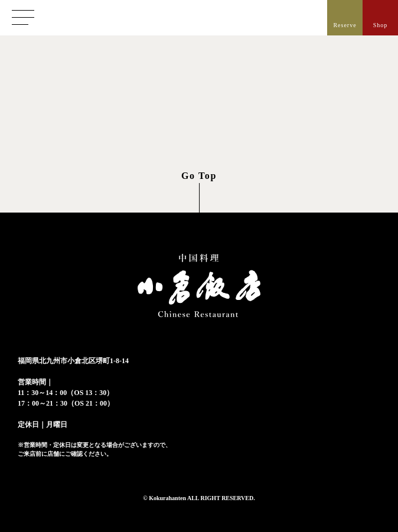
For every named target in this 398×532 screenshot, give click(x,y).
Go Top (199, 176)
